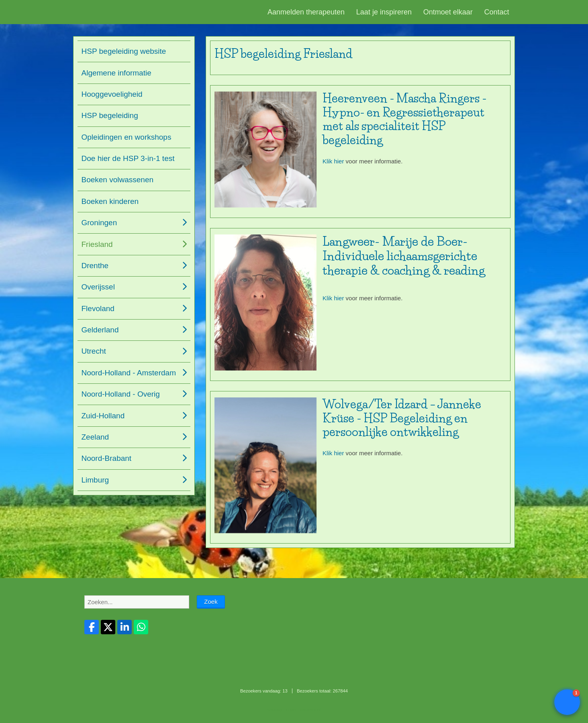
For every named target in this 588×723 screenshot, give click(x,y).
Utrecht (94, 351)
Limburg (95, 480)
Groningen (99, 223)
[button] (567, 702)
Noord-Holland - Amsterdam (129, 373)
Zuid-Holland (103, 416)
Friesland (97, 244)
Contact (497, 12)
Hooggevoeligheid (112, 94)
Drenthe (95, 266)
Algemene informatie (116, 73)
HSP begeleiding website (124, 51)
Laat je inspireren (384, 12)
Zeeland (95, 437)
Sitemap (275, 710)
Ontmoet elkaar (448, 12)
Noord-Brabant (107, 458)
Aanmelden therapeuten (306, 12)
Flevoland (98, 309)
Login (291, 710)
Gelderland (100, 330)
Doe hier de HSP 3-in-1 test (128, 158)
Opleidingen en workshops (127, 137)
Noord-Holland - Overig (121, 394)
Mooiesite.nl (310, 710)
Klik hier (333, 161)
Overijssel (98, 287)
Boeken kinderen (110, 201)
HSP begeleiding (110, 115)
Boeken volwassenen (118, 180)
